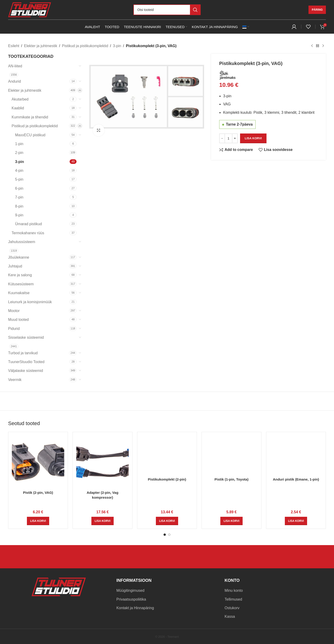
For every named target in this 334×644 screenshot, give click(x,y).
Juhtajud (15, 266)
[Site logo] (30, 9)
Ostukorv (232, 608)
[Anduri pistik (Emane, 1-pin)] (296, 455)
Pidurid (14, 329)
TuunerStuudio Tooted (26, 362)
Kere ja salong (20, 275)
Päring (317, 10)
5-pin (19, 179)
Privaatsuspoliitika (131, 599)
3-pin (117, 46)
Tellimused (233, 599)
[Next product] (323, 46)
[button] (38, 521)
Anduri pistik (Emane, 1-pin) (296, 479)
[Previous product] (312, 46)
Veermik (15, 380)
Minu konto (234, 590)
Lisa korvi (253, 138)
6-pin (19, 188)
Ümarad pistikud (29, 224)
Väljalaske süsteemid (26, 371)
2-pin (19, 153)
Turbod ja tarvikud (23, 353)
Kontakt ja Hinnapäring (135, 608)
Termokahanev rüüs (28, 233)
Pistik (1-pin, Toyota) (231, 479)
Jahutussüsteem (22, 242)
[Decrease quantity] (222, 138)
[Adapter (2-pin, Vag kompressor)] (103, 462)
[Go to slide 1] (165, 535)
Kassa (230, 616)
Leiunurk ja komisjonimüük (30, 302)
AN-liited (15, 66)
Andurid (14, 81)
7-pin (19, 197)
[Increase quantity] (235, 138)
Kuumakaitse (19, 293)
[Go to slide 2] (169, 535)
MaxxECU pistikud (30, 135)
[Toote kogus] (228, 138)
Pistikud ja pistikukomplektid (85, 46)
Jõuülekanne (19, 257)
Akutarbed (20, 99)
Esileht (14, 46)
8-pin (19, 206)
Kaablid (18, 108)
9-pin (19, 215)
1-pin (19, 144)
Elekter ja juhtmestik (40, 46)
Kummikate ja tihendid (30, 117)
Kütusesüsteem (21, 284)
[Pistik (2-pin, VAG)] (38, 462)
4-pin (19, 171)
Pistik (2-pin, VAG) (38, 493)
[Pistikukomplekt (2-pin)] (167, 455)
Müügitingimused (130, 590)
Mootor (14, 311)
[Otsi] (167, 10)
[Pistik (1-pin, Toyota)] (231, 455)
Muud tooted (18, 320)
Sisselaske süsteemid (26, 337)
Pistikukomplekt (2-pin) (167, 479)
